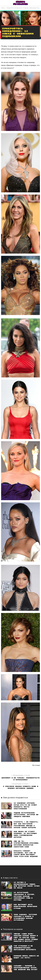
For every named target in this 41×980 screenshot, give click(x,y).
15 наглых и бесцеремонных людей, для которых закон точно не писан (27, 885)
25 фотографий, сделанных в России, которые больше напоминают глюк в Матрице (24, 896)
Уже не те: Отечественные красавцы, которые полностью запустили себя (27, 844)
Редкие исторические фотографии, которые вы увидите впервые (26, 815)
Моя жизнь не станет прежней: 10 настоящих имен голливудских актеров (25, 834)
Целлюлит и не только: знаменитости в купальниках (20, 779)
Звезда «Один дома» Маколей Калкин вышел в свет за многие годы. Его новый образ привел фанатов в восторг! (26, 938)
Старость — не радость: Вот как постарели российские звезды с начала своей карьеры (26, 825)
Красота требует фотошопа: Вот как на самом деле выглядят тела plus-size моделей (26, 854)
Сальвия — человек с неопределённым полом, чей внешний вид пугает (26, 968)
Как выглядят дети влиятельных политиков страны (25, 907)
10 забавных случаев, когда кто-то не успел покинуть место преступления (25, 806)
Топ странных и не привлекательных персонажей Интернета (25, 948)
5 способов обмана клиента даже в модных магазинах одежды (20, 787)
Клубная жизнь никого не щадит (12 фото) (26, 957)
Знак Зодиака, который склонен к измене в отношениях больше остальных (25, 917)
